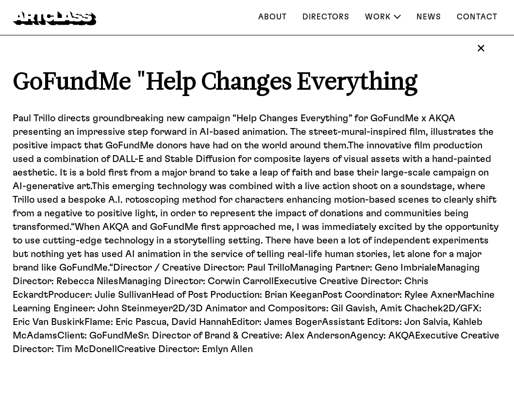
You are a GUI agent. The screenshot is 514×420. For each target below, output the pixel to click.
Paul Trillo (34, 118)
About (273, 17)
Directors (326, 17)
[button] (383, 18)
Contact (477, 17)
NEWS (429, 17)
